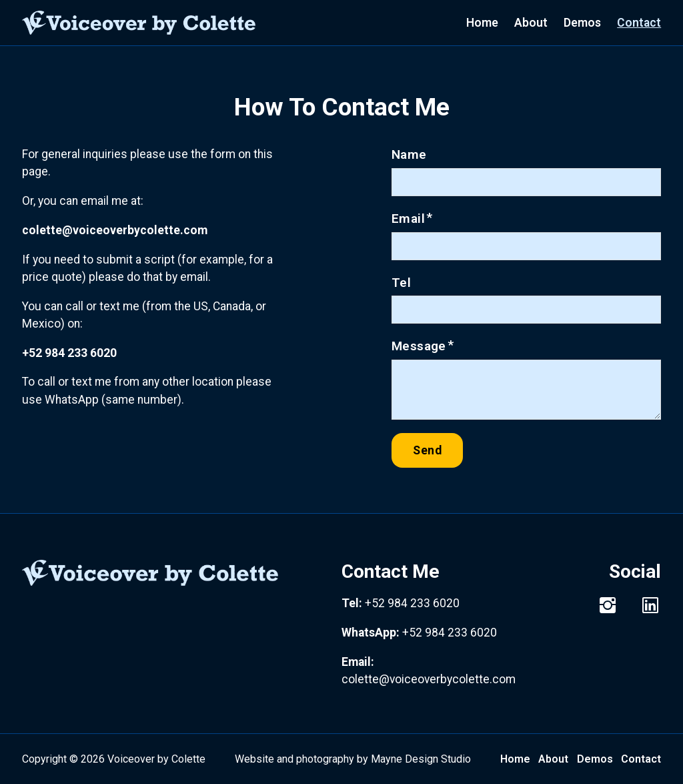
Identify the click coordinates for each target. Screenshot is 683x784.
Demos (582, 23)
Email (408, 219)
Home (482, 23)
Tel (401, 283)
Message (419, 346)
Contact (639, 23)
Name (409, 154)
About (531, 23)
